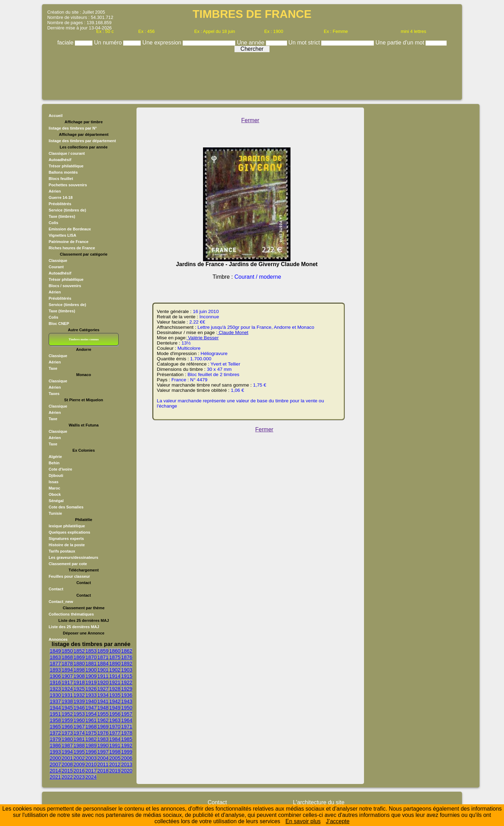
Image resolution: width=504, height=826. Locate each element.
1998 (115, 752)
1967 (79, 727)
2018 (103, 771)
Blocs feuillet (61, 179)
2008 (67, 764)
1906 (55, 676)
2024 (91, 777)
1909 (91, 676)
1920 (103, 682)
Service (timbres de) (67, 210)
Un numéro (109, 43)
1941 (103, 701)
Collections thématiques (71, 614)
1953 (79, 714)
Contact (56, 589)
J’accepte (338, 821)
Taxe (53, 368)
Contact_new (61, 602)
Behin (54, 463)
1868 (67, 657)
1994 (67, 752)
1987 (67, 745)
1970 (115, 727)
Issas (54, 482)
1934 (103, 695)
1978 (127, 733)
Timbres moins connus (84, 339)
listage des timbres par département (82, 141)
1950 (127, 708)
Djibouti (56, 476)
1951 (55, 714)
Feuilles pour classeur (69, 576)
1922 (127, 682)
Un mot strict (305, 43)
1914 (115, 676)
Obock (55, 494)
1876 (127, 657)
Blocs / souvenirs (65, 286)
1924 (67, 689)
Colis (53, 223)
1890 (115, 664)
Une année (251, 43)
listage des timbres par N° (73, 128)
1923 (55, 689)
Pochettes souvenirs (68, 185)
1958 (55, 720)
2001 (67, 758)
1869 (79, 657)
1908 (79, 676)
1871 (103, 657)
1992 (127, 745)
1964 (127, 720)
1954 (91, 714)
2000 (55, 758)
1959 (67, 720)
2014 (55, 771)
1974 (79, 733)
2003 (91, 758)
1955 (103, 714)
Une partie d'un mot (401, 43)
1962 (103, 720)
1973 (67, 733)
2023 (79, 777)
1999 (127, 752)
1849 (55, 651)
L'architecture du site (319, 802)
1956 (115, 714)
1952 (67, 714)
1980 (67, 739)
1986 (55, 745)
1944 (55, 708)
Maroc (54, 488)
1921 (115, 682)
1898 (79, 670)
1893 (55, 670)
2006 (127, 758)
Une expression (163, 43)
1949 (115, 708)
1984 (115, 739)
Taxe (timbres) (62, 216)
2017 (91, 771)
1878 (67, 664)
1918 (79, 682)
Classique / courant (67, 153)
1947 (91, 708)
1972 (55, 733)
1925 (79, 689)
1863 (55, 657)
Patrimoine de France (69, 242)
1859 (103, 651)
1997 (103, 752)
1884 (103, 664)
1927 (103, 689)
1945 (67, 708)
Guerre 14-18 (61, 197)
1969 (103, 727)
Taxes (54, 394)
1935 (115, 695)
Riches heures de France (72, 248)
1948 (103, 708)
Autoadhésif (60, 160)
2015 (67, 771)
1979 (55, 739)
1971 (127, 727)
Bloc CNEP (59, 324)
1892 (127, 664)
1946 (79, 708)
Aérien (55, 191)
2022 (67, 777)
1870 (91, 657)
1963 (115, 720)
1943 (127, 701)
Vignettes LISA (62, 235)
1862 (127, 651)
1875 (115, 657)
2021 (55, 777)
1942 (115, 701)
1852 (79, 651)
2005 (115, 758)
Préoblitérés (60, 204)
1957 (127, 714)
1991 (115, 745)
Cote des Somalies (66, 507)
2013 (127, 764)
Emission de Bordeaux (70, 229)
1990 (103, 745)
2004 (103, 758)
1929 (127, 689)
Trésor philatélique (66, 166)
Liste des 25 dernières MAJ (74, 627)
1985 (127, 739)
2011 (103, 764)
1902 (115, 670)
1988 (79, 745)
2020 (127, 771)
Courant (56, 267)
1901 (103, 670)
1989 (91, 745)
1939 (79, 701)
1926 (91, 689)
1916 (55, 682)
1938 (67, 701)
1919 (91, 682)
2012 (115, 764)
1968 (91, 727)
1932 (79, 695)
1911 (103, 676)
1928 (115, 689)
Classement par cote (68, 564)
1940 (91, 701)
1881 (91, 664)
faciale (66, 43)
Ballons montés (63, 172)
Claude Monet (233, 332)
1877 (55, 664)
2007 (55, 764)
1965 (55, 727)
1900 (91, 670)
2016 (79, 771)
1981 (79, 739)
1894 (67, 670)
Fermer (250, 120)
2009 (79, 764)
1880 (79, 664)
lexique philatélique (67, 526)
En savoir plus (303, 821)
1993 (55, 752)
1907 (67, 676)
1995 (79, 752)
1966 (67, 727)
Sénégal (56, 501)
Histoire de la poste (67, 545)
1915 (127, 676)
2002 (79, 758)
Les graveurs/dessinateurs (73, 557)
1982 (91, 739)
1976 (103, 733)
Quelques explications (69, 532)
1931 (67, 695)
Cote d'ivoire (60, 469)
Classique (58, 261)
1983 (103, 739)
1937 (55, 701)
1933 (91, 695)
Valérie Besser (203, 338)
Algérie (55, 457)
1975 (91, 733)
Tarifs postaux (62, 551)
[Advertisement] (252, 74)
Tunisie (55, 513)
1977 (115, 733)
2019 (115, 771)
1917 (67, 682)
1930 (55, 695)
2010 (91, 764)
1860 (115, 651)
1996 (91, 752)
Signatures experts (66, 539)
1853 (91, 651)
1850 (67, 651)
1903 (127, 670)
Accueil (56, 116)
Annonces (58, 639)
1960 (79, 720)
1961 (91, 720)
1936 (127, 695)
